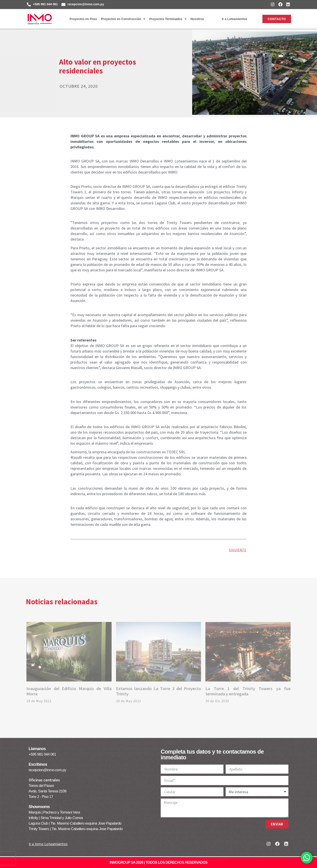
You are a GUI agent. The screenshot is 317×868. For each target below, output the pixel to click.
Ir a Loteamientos (234, 19)
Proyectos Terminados (168, 19)
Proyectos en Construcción (123, 19)
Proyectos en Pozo (83, 19)
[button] (277, 19)
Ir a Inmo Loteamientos (48, 844)
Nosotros (197, 19)
